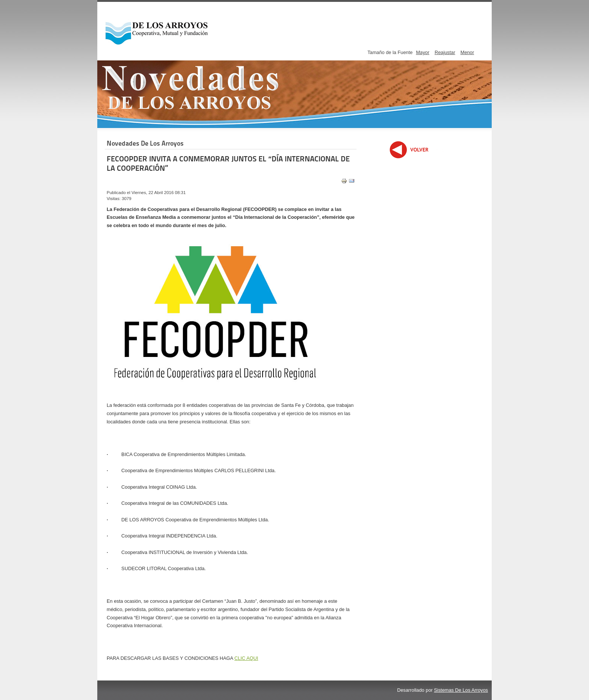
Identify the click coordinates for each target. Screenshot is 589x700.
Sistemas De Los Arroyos (461, 690)
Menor (467, 52)
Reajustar (445, 52)
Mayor (423, 52)
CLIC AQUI (246, 658)
